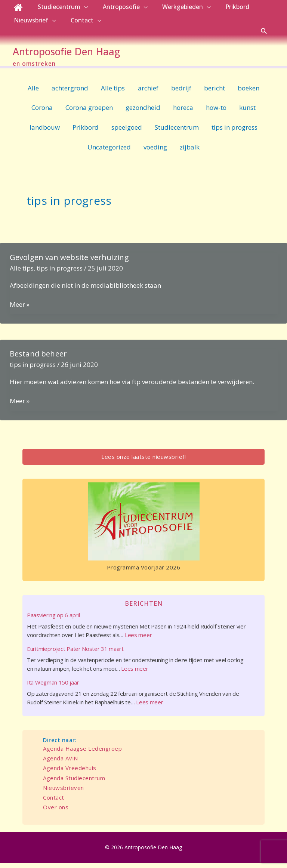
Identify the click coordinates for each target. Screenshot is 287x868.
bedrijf (181, 93)
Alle (33, 93)
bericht (215, 93)
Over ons (56, 812)
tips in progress (234, 132)
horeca (183, 113)
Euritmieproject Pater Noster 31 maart (75, 654)
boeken (249, 93)
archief (148, 93)
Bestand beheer (38, 359)
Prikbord (86, 132)
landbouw (45, 132)
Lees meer (138, 640)
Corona (42, 113)
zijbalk (190, 152)
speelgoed (127, 132)
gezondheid (143, 113)
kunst (247, 113)
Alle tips (113, 93)
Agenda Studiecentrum (74, 783)
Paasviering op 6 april (53, 620)
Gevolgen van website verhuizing (69, 262)
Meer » (20, 310)
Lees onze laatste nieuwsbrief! (143, 462)
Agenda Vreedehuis (70, 773)
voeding (155, 152)
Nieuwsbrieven (64, 793)
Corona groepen (89, 113)
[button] (264, 31)
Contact (54, 803)
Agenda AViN (61, 763)
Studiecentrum (177, 132)
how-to (216, 113)
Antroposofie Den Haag (85, 54)
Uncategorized (109, 152)
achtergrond (70, 93)
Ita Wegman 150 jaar (53, 688)
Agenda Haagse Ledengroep (82, 754)
